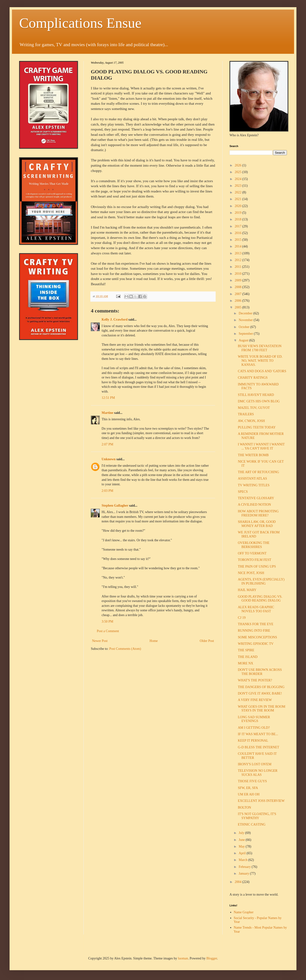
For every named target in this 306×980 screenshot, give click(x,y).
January (244, 873)
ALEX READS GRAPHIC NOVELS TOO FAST (256, 609)
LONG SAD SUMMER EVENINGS (254, 719)
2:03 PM (107, 491)
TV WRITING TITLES (254, 485)
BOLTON (244, 808)
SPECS (243, 492)
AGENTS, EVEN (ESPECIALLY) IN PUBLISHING (261, 581)
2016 (239, 233)
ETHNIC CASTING (252, 824)
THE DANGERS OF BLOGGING (261, 687)
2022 (239, 192)
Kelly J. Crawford (115, 320)
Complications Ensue (80, 23)
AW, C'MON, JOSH (251, 421)
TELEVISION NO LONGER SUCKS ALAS (258, 773)
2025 (239, 172)
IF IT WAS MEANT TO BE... (258, 734)
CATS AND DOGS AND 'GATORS (262, 371)
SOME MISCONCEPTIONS (257, 637)
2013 (239, 253)
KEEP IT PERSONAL (253, 741)
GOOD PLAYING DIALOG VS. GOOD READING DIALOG (260, 599)
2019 (239, 213)
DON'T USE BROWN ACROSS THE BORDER (260, 672)
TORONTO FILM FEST (255, 560)
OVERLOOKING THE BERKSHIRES (254, 545)
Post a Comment (108, 631)
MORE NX (246, 663)
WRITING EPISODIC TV (256, 644)
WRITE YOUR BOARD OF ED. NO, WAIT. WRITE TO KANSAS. (260, 361)
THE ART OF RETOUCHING (258, 472)
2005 (239, 307)
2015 (239, 240)
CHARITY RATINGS (253, 378)
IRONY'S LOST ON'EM (255, 764)
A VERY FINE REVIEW (255, 700)
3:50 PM (107, 621)
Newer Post (100, 641)
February (245, 867)
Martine (107, 413)
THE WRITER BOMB (253, 455)
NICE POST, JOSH (251, 573)
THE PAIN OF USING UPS (257, 567)
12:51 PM (108, 398)
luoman (183, 958)
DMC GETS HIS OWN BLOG (259, 401)
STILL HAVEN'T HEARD (256, 395)
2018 (239, 219)
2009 (239, 280)
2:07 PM (107, 444)
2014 (239, 246)
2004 (239, 882)
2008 (239, 287)
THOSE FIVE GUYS (252, 781)
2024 (239, 179)
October (244, 327)
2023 (239, 186)
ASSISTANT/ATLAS (252, 479)
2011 (238, 267)
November (246, 320)
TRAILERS (246, 414)
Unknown (109, 459)
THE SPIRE (246, 650)
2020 (239, 206)
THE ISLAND (248, 657)
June (242, 840)
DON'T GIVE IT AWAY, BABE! (260, 693)
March (243, 860)
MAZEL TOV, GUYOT (254, 408)
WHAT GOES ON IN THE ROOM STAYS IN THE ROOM (262, 709)
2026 (239, 165)
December (246, 313)
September (246, 334)
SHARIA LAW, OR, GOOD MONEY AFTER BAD (257, 524)
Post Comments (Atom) (125, 649)
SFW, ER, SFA (248, 788)
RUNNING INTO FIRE (254, 631)
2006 (239, 301)
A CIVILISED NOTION (254, 505)
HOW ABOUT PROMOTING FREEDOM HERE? (258, 513)
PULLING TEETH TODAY (257, 427)
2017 (239, 226)
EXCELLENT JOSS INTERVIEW (261, 801)
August (244, 340)
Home (154, 641)
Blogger (212, 958)
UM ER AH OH (249, 794)
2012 (239, 260)
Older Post (207, 641)
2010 (239, 274)
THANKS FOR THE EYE (256, 624)
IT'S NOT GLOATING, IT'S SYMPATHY (257, 816)
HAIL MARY (247, 590)
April (243, 853)
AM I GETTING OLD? (254, 728)
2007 (239, 294)
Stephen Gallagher (115, 506)
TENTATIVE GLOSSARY (256, 498)
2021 (239, 199)
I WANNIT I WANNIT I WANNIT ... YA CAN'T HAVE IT (261, 446)
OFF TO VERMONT (252, 553)
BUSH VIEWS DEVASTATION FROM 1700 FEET (260, 348)
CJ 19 (242, 618)
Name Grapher (244, 912)
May (242, 846)
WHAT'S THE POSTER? (255, 680)
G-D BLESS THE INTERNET (259, 747)
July (242, 833)
